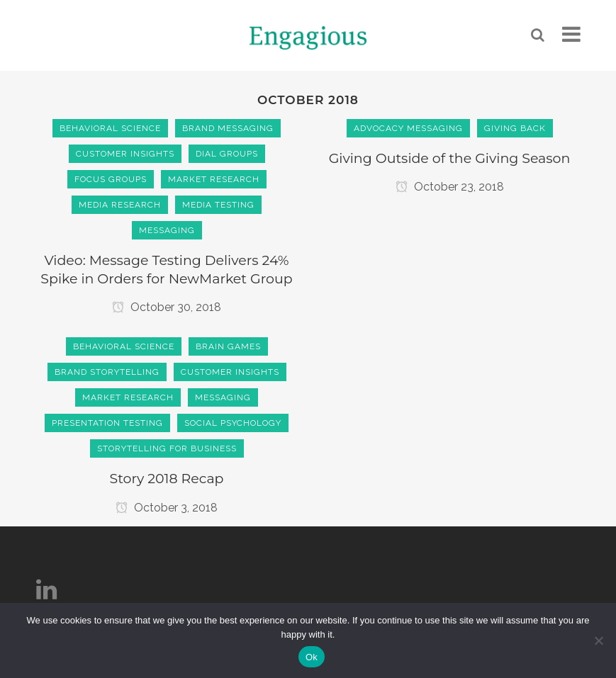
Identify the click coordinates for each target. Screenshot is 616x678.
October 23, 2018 (450, 187)
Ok (312, 657)
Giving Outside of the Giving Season (450, 158)
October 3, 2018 (167, 508)
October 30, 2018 (167, 307)
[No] (598, 640)
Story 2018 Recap (166, 479)
